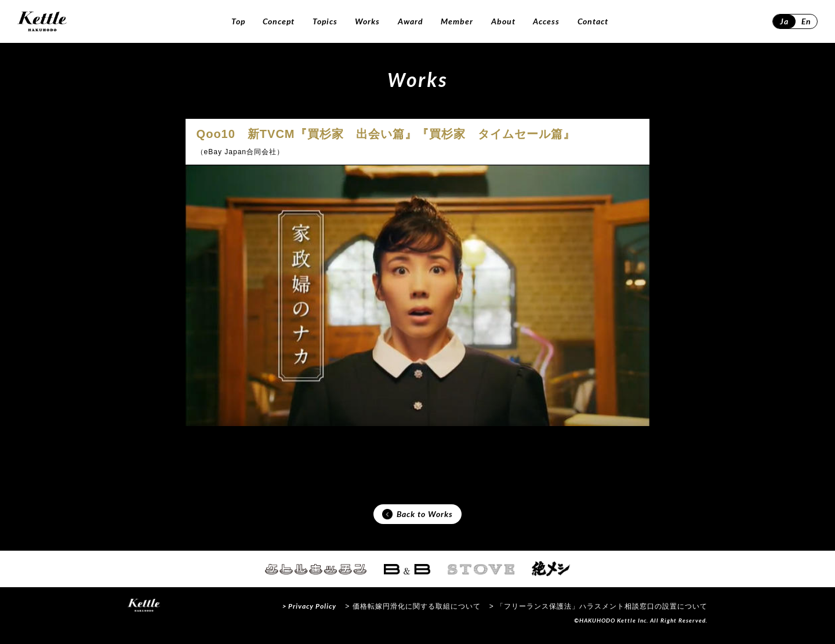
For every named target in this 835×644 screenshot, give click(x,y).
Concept (279, 21)
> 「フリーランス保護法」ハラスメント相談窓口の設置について (598, 612)
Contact (593, 21)
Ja (784, 21)
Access (546, 21)
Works (367, 21)
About (503, 21)
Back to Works (418, 517)
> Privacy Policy (309, 611)
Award (411, 21)
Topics (325, 21)
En (806, 21)
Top (238, 21)
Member (457, 21)
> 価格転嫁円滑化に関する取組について (413, 612)
